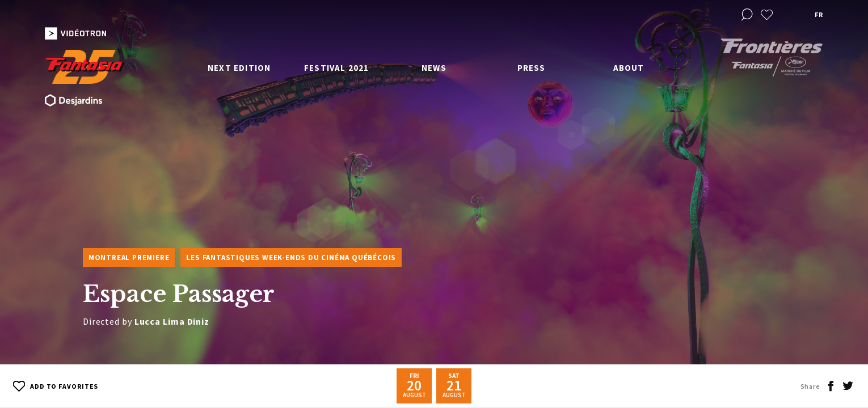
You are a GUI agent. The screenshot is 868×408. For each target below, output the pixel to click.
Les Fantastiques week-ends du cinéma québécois (291, 258)
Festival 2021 (337, 68)
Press (532, 68)
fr (819, 14)
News (434, 68)
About (629, 68)
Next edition (239, 68)
